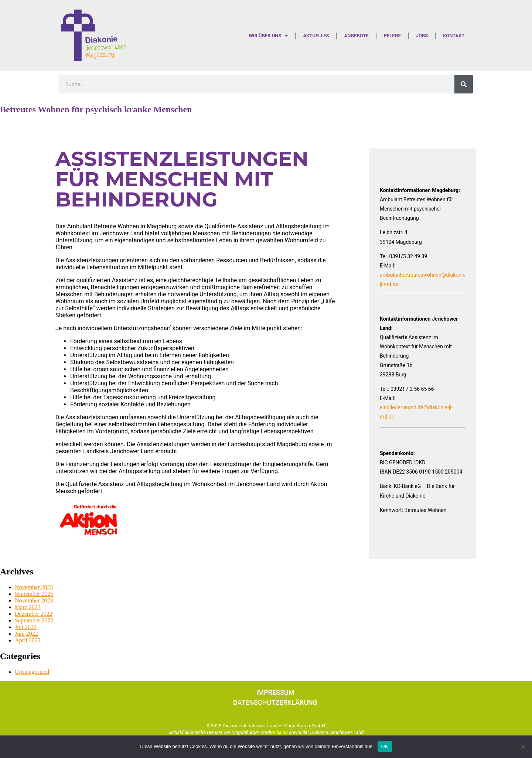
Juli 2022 (26, 627)
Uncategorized (32, 672)
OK (385, 746)
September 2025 (34, 594)
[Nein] (523, 747)
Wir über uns (268, 36)
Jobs (422, 36)
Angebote (356, 36)
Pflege (392, 36)
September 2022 (34, 620)
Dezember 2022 (34, 614)
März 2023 (28, 607)
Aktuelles (316, 36)
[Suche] (464, 84)
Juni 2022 (26, 634)
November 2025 (34, 587)
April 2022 (28, 640)
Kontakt (454, 36)
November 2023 (34, 600)
